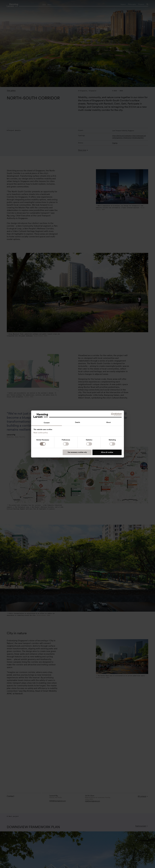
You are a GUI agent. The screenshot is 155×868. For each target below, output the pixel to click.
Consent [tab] (47, 423)
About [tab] (108, 422)
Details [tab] (77, 422)
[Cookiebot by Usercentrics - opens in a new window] (113, 414)
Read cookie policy (41, 433)
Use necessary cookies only (77, 452)
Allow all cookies (107, 452)
